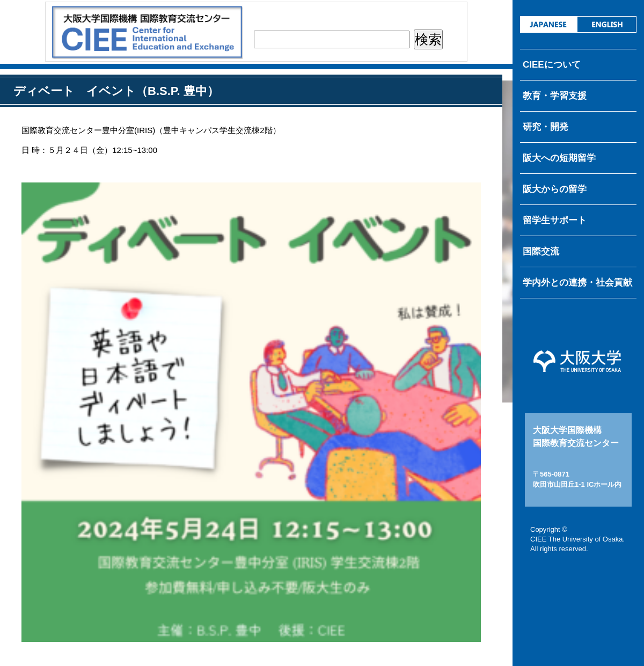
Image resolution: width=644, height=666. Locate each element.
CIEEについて (552, 65)
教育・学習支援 (555, 96)
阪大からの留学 (555, 189)
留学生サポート (555, 220)
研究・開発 (546, 127)
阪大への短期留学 (559, 158)
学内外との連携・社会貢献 (577, 283)
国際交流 (541, 251)
